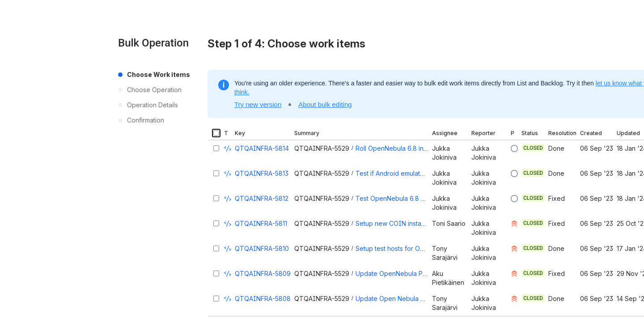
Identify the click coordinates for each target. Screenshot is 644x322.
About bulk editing (325, 104)
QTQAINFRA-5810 (262, 248)
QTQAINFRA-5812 (262, 198)
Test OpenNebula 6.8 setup (396, 198)
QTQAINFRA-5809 (263, 273)
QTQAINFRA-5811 (261, 223)
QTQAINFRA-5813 (262, 173)
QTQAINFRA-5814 (262, 148)
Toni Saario (449, 223)
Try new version (258, 104)
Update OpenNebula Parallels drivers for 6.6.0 (424, 273)
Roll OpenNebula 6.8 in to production (410, 148)
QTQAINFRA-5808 (263, 299)
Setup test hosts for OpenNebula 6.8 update (421, 248)
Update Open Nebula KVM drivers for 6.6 (417, 299)
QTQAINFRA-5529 (322, 148)
